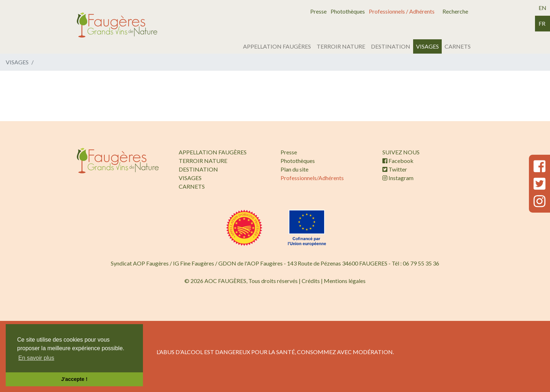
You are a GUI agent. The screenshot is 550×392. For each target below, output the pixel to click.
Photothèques (348, 11)
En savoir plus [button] (36, 358)
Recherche (455, 11)
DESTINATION (391, 46)
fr (542, 23)
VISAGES (427, 46)
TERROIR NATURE (341, 46)
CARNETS (458, 46)
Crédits (311, 281)
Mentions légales (345, 281)
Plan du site (294, 169)
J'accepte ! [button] (74, 379)
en (542, 8)
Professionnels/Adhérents (312, 178)
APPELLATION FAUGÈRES (277, 46)
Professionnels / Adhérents (402, 11)
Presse (318, 11)
